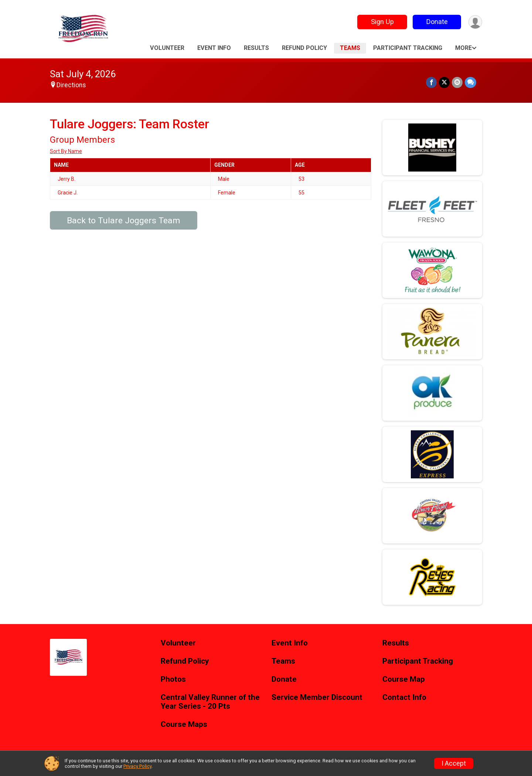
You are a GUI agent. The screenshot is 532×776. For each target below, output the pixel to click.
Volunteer (167, 48)
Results (256, 48)
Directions (71, 85)
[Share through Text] (470, 82)
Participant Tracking (408, 48)
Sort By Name (66, 151)
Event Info (214, 48)
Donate (437, 22)
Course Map (404, 679)
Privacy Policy (137, 766)
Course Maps (184, 724)
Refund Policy (304, 48)
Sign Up (382, 22)
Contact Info (404, 697)
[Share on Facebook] (431, 82)
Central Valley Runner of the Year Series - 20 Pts (210, 702)
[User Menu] (475, 22)
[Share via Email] (457, 82)
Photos (173, 679)
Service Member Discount (317, 697)
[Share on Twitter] (444, 82)
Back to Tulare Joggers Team (124, 221)
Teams (350, 48)
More (463, 48)
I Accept (454, 763)
